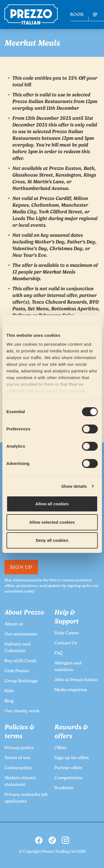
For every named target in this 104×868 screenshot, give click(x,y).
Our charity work (22, 711)
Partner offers (68, 768)
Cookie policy (18, 768)
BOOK (77, 15)
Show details (74, 486)
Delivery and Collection (17, 648)
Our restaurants (21, 634)
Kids (9, 691)
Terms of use (17, 758)
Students (64, 788)
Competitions (69, 778)
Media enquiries (71, 690)
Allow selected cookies (52, 522)
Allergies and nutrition (68, 667)
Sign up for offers (72, 758)
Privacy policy (19, 748)
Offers (60, 748)
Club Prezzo (17, 671)
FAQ (59, 653)
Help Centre (67, 633)
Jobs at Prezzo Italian (76, 680)
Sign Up (21, 568)
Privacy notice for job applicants (26, 798)
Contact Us (66, 643)
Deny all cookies (52, 540)
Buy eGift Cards (21, 661)
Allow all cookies (52, 504)
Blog (9, 701)
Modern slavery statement (20, 782)
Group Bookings (21, 681)
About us (14, 624)
